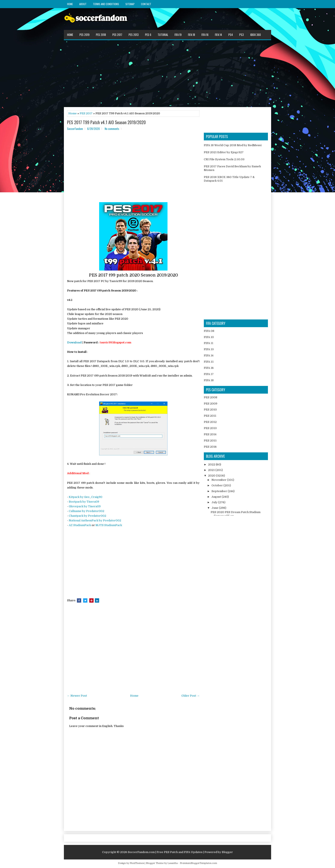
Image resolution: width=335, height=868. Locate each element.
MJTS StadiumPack (109, 525)
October (217, 485)
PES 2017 (117, 35)
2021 (212, 470)
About (83, 4)
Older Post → (190, 696)
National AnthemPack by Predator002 (95, 520)
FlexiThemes (137, 863)
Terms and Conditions (106, 4)
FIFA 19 (178, 35)
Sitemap (130, 4)
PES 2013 (134, 35)
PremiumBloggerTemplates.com (198, 863)
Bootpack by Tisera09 (84, 502)
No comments (112, 129)
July (215, 502)
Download (74, 342)
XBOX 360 (256, 35)
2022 (212, 464)
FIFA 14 (218, 35)
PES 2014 (210, 434)
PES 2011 (210, 416)
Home (70, 4)
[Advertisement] (167, 73)
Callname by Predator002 (87, 511)
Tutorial (163, 35)
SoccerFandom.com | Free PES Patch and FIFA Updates (165, 852)
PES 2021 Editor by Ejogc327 (224, 152)
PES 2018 (101, 35)
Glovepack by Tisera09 (85, 506)
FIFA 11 (209, 343)
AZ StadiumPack (80, 525)
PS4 (231, 35)
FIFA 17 (209, 374)
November (219, 480)
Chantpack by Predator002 (87, 516)
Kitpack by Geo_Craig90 (86, 497)
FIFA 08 (209, 331)
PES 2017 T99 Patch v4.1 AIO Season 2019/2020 (106, 122)
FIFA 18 (192, 35)
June (215, 508)
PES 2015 (210, 441)
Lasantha (173, 863)
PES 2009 (211, 404)
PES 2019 (84, 35)
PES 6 (148, 35)
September (220, 491)
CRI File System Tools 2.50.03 (224, 159)
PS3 (242, 35)
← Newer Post (77, 696)
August (217, 497)
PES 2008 (211, 397)
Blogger (227, 852)
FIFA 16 (205, 35)
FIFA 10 (209, 337)
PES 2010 (210, 410)
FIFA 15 (209, 362)
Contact (146, 4)
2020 (212, 476)
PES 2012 (210, 422)
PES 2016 (210, 447)
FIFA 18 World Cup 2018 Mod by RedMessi (233, 145)
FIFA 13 (209, 349)
